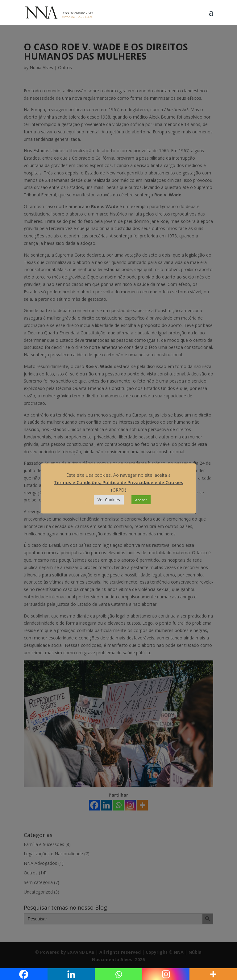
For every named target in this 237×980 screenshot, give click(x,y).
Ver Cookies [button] (109, 500)
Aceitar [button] (141, 500)
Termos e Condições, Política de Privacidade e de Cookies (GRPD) (118, 486)
